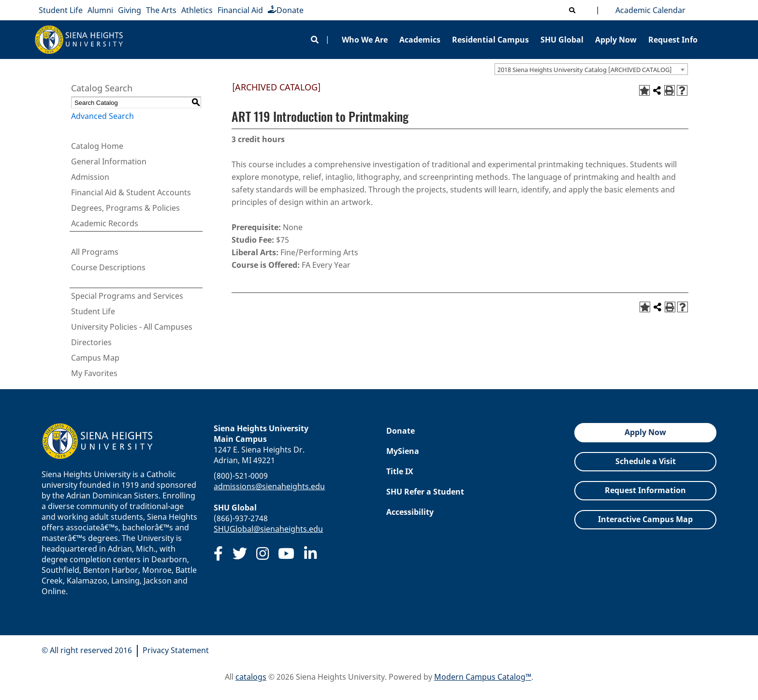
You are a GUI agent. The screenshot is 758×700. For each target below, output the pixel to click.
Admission (90, 177)
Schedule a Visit (646, 461)
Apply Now (616, 40)
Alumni (100, 10)
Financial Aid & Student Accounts (131, 192)
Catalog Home (97, 146)
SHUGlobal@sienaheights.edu (268, 529)
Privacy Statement (176, 650)
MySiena (403, 451)
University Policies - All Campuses (132, 327)
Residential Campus (490, 40)
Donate (286, 10)
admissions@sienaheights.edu (269, 486)
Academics (420, 40)
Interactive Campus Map (645, 519)
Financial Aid (240, 10)
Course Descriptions (108, 267)
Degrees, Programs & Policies (125, 208)
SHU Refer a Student (425, 492)
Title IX (400, 471)
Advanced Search (102, 116)
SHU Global (562, 40)
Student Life (61, 10)
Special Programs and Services (127, 296)
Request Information (645, 490)
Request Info (673, 40)
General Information (109, 161)
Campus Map (95, 358)
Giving (130, 10)
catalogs (251, 677)
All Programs (95, 252)
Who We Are (365, 40)
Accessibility (410, 512)
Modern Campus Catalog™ (483, 677)
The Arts (161, 10)
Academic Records (105, 223)
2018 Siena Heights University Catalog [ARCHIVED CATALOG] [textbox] (585, 70)
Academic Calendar (649, 10)
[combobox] (591, 69)
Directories (91, 342)
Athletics (197, 10)
